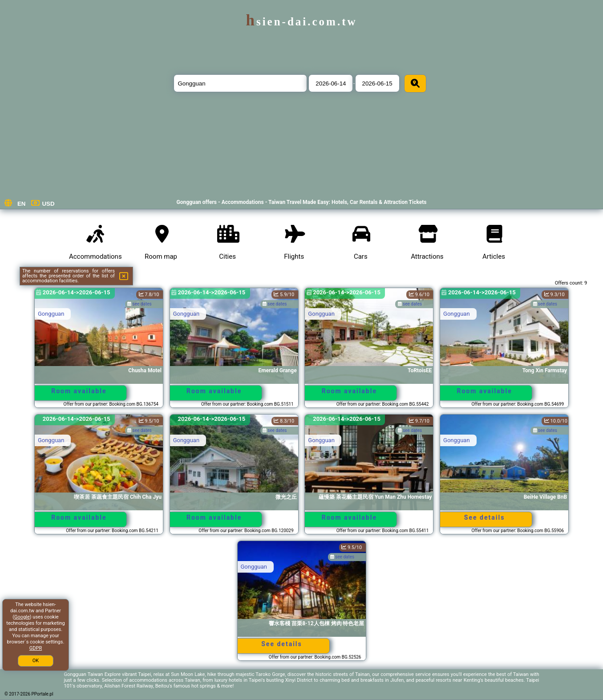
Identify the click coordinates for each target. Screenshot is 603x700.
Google (22, 617)
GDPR (36, 648)
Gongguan (51, 314)
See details (485, 517)
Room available (79, 391)
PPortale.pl (42, 694)
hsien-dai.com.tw (301, 22)
